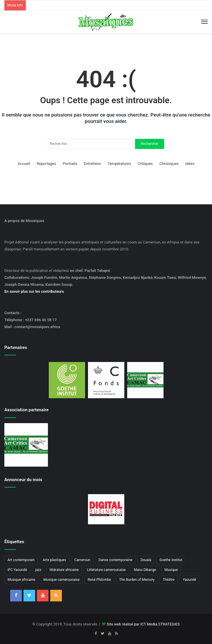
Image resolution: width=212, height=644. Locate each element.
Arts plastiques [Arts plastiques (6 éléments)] (54, 560)
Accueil (24, 164)
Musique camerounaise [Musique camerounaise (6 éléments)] (61, 580)
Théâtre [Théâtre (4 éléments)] (169, 580)
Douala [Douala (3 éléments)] (146, 560)
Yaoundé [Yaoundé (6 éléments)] (189, 580)
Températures (119, 164)
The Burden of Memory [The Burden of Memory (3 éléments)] (137, 580)
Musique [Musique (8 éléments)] (171, 570)
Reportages (46, 164)
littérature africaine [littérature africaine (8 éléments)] (64, 570)
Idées (190, 164)
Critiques (145, 164)
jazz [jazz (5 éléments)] (38, 570)
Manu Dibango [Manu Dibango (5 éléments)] (145, 570)
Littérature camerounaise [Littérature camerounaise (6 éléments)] (106, 570)
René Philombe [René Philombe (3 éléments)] (99, 580)
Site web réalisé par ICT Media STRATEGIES (143, 624)
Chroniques (169, 164)
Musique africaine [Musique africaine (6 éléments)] (21, 580)
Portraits (70, 164)
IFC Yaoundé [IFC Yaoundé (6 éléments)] (17, 570)
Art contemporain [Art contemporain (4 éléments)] (21, 560)
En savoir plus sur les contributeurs (34, 291)
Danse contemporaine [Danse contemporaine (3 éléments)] (115, 560)
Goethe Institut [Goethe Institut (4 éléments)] (171, 560)
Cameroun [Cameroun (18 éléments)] (82, 560)
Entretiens (92, 164)
